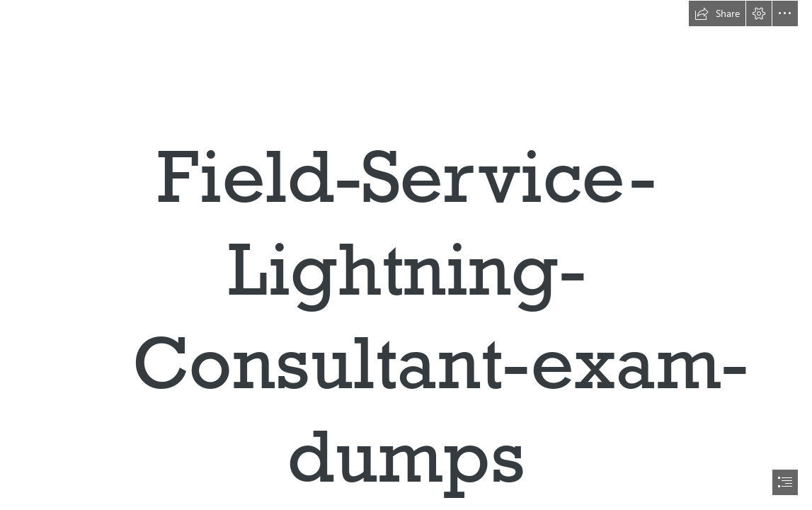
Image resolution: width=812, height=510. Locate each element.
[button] (717, 13)
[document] (406, 255)
